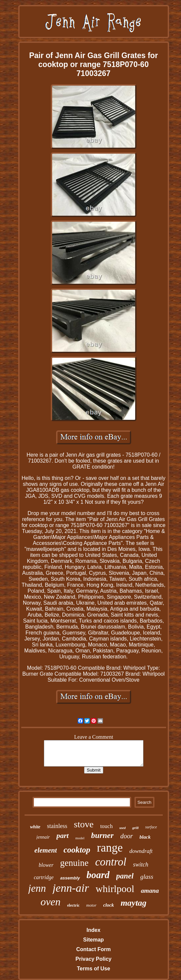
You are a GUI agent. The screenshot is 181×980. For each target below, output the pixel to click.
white (35, 827)
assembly (70, 878)
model (80, 838)
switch (141, 865)
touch (107, 826)
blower (46, 865)
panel (125, 876)
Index (94, 930)
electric (73, 905)
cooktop (77, 850)
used (122, 828)
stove (84, 824)
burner (102, 835)
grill (135, 828)
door (127, 836)
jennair (43, 837)
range (110, 848)
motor (91, 905)
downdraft (141, 851)
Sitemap (93, 940)
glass (147, 877)
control (111, 862)
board (98, 875)
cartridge (44, 877)
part (63, 835)
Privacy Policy (93, 959)
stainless (57, 826)
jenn (37, 888)
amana (150, 891)
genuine (74, 863)
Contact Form (93, 949)
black (145, 837)
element (46, 850)
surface (151, 827)
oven (50, 902)
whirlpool (115, 889)
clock (109, 905)
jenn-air (71, 888)
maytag (134, 903)
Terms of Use (93, 969)
